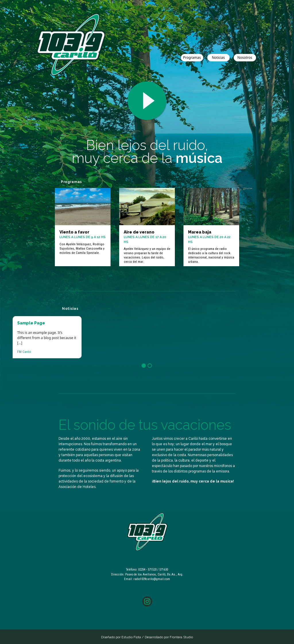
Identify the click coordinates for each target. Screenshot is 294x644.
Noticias (218, 58)
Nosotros (245, 58)
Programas (192, 58)
